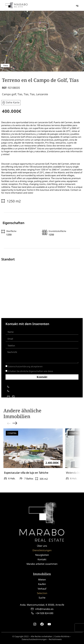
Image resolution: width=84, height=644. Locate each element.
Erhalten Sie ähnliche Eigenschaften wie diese (30, 371)
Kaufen (42, 584)
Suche (42, 598)
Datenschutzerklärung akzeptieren (25, 366)
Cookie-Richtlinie (62, 636)
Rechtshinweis (55, 639)
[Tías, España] (42, 285)
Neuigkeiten (42, 555)
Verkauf (42, 589)
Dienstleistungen (42, 550)
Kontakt (42, 559)
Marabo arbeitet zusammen (42, 564)
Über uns (42, 546)
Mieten (42, 580)
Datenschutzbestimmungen (34, 639)
